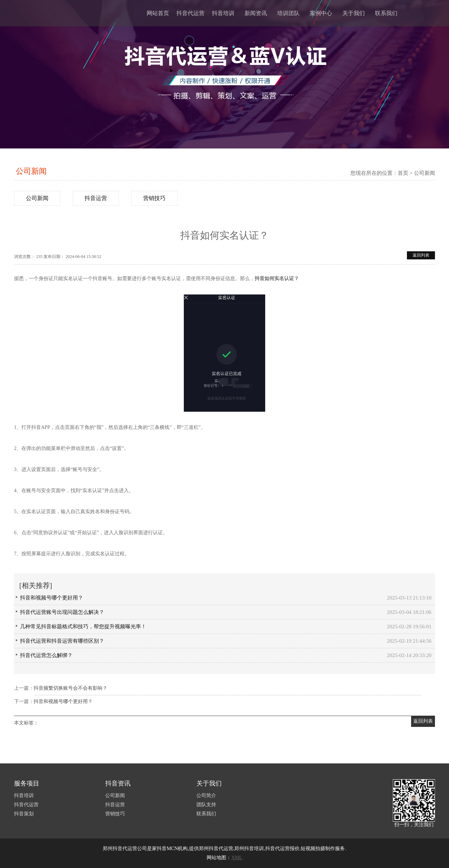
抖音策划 (24, 814)
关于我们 (354, 13)
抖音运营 (96, 198)
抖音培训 (223, 13)
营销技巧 (154, 198)
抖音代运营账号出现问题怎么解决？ (62, 612)
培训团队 (288, 13)
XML (237, 858)
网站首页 (158, 13)
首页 (403, 173)
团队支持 (206, 805)
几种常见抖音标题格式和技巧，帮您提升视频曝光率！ (83, 627)
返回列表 (421, 255)
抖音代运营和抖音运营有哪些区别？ (62, 641)
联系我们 (386, 13)
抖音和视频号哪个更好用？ (52, 598)
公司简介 (206, 796)
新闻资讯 (256, 13)
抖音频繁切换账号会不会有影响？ (71, 688)
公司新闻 (31, 171)
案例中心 (321, 13)
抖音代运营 (190, 13)
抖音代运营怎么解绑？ (46, 655)
